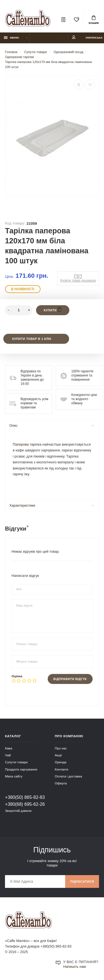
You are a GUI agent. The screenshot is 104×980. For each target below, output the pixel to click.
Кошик (94, 20)
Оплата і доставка (69, 776)
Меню (12, 38)
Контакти (62, 769)
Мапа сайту (14, 776)
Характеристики (51, 506)
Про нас (61, 748)
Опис (51, 426)
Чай (8, 755)
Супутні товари (16, 762)
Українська (94, 38)
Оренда (61, 762)
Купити (53, 309)
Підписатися (82, 882)
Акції (58, 755)
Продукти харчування (21, 769)
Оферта (61, 783)
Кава (9, 748)
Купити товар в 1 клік (32, 339)
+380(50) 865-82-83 (25, 797)
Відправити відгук (70, 679)
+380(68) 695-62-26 (25, 804)
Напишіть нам (74, 967)
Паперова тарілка (27, 444)
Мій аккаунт (74, 37)
